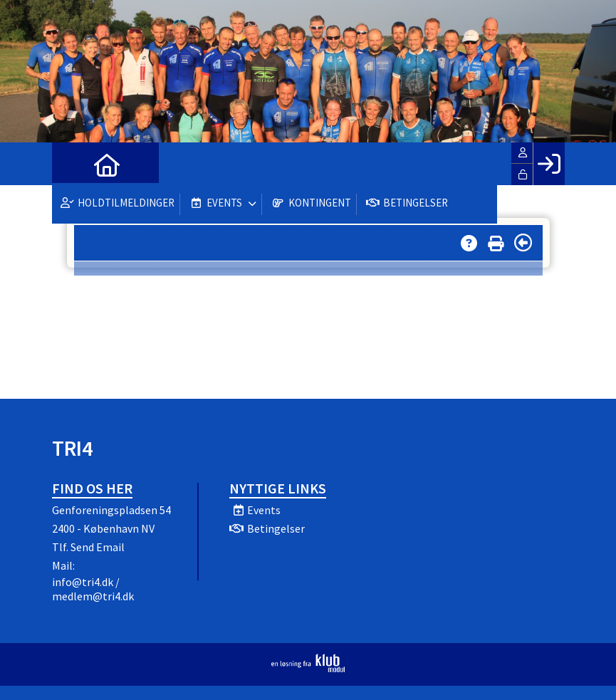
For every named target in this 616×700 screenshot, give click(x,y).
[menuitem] (73, 164)
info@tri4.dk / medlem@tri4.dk (93, 589)
